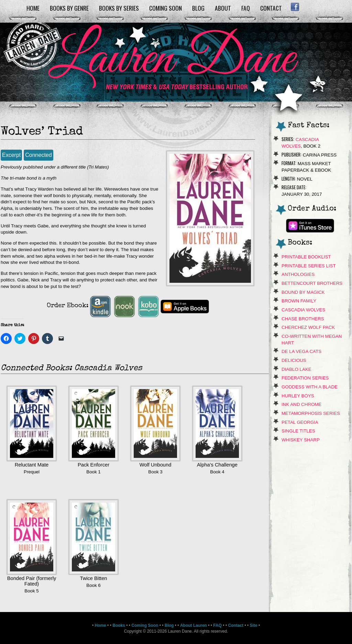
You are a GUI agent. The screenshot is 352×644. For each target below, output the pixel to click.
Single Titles (298, 431)
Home (33, 8)
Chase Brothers (303, 319)
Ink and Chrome (301, 404)
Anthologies (298, 274)
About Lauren (194, 625)
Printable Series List (309, 266)
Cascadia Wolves (303, 310)
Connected (38, 155)
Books (119, 625)
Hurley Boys (298, 396)
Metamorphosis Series (311, 413)
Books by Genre (69, 8)
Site (254, 625)
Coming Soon (166, 8)
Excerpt (11, 155)
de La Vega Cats (301, 351)
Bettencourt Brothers (312, 283)
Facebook (295, 7)
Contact (271, 8)
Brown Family (299, 301)
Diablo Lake (296, 369)
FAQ (246, 8)
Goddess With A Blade (310, 387)
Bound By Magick (303, 292)
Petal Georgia (300, 422)
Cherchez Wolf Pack (308, 327)
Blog (198, 8)
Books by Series (119, 8)
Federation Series (305, 378)
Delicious (294, 360)
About (223, 8)
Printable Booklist (306, 257)
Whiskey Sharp (301, 440)
